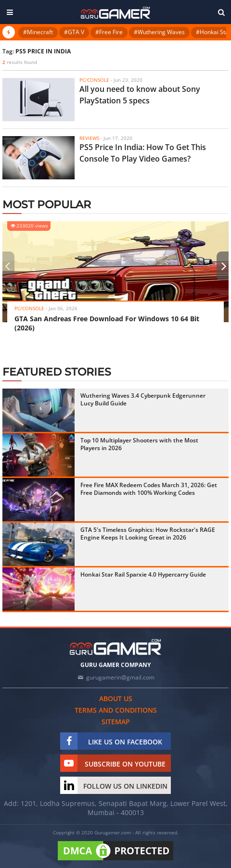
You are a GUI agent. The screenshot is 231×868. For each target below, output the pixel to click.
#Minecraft (38, 32)
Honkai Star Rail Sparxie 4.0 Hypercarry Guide (143, 574)
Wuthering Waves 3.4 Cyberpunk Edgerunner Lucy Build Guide (143, 399)
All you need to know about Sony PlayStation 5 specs (140, 95)
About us (116, 698)
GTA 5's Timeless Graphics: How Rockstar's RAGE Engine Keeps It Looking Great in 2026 (148, 534)
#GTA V (74, 32)
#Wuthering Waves (159, 32)
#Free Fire (109, 32)
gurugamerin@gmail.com (120, 677)
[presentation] (7, 266)
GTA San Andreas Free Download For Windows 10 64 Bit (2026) (107, 323)
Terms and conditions (116, 710)
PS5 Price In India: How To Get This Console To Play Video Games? (143, 153)
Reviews (89, 138)
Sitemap (116, 722)
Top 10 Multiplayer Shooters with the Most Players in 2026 (139, 444)
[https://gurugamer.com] (115, 647)
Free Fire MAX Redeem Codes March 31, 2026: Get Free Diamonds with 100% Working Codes (149, 489)
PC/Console (94, 80)
